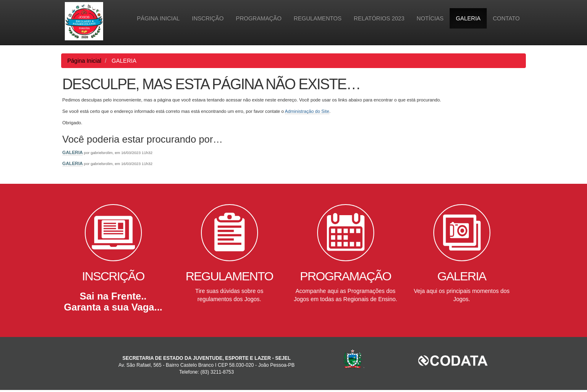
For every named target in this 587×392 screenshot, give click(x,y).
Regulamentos (318, 18)
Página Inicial (158, 18)
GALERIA (468, 18)
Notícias (430, 18)
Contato (506, 18)
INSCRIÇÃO (208, 18)
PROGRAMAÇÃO (259, 18)
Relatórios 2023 (379, 18)
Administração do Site (307, 111)
